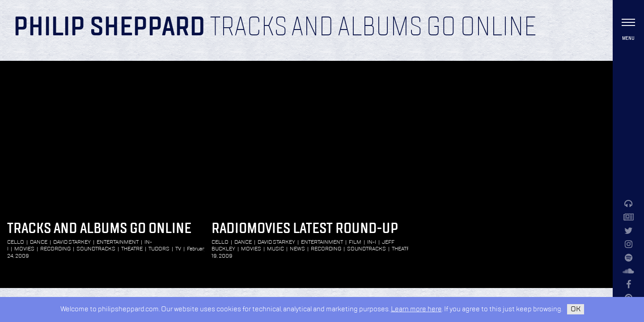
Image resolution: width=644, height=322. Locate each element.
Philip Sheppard (109, 28)
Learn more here (416, 309)
